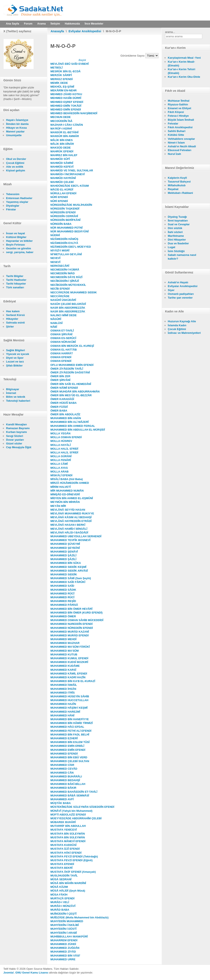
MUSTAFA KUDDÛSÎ (63, 845)
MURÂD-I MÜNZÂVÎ (63, 906)
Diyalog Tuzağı (177, 217)
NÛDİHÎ (55, 235)
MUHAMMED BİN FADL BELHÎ (70, 735)
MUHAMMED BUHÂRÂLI (66, 776)
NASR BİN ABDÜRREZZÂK (68, 308)
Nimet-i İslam (176, 143)
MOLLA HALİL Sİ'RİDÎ (64, 449)
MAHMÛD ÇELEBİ (62, 182)
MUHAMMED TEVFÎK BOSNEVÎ (70, 540)
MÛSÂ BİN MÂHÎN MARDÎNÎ (68, 883)
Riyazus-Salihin (178, 104)
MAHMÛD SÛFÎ (60, 159)
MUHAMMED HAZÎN (63, 704)
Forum (28, 24)
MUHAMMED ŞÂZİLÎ (63, 555)
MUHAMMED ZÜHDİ (63, 944)
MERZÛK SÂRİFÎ (61, 75)
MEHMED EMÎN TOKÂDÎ (66, 106)
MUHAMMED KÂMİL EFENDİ (69, 674)
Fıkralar (11, 209)
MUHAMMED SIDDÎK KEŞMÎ (68, 567)
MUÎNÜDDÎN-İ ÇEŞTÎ (63, 914)
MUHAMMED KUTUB (64, 654)
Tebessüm (13, 194)
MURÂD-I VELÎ (60, 902)
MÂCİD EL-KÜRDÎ (62, 190)
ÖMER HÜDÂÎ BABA (64, 403)
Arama (41, 24)
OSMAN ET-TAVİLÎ (62, 331)
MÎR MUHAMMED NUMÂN (67, 491)
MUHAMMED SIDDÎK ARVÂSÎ (69, 571)
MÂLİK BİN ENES (62, 140)
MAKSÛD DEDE (61, 148)
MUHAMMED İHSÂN (63, 689)
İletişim (55, 24)
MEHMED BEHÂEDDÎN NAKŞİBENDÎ (74, 113)
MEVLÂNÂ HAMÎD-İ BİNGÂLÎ (69, 529)
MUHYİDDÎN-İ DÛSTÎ (63, 929)
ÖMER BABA (59, 411)
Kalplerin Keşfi (177, 178)
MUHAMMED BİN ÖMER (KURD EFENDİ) (76, 613)
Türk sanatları (15, 287)
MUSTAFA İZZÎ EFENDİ (65, 849)
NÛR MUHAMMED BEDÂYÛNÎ (70, 231)
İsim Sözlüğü (176, 251)
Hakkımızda (72, 24)
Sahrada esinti (15, 323)
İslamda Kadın (177, 325)
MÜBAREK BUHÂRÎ (63, 822)
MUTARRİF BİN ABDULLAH (68, 826)
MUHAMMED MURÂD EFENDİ (70, 635)
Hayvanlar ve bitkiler (19, 241)
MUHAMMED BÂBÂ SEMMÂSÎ (70, 796)
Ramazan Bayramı (18, 428)
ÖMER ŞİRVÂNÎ (60, 380)
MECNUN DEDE (61, 117)
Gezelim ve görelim (19, 248)
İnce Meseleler (94, 24)
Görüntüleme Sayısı (133, 56)
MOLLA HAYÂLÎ (61, 445)
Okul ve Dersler (16, 159)
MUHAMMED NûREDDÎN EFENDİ (72, 624)
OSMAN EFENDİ (61, 357)
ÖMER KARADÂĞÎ (62, 399)
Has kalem (13, 311)
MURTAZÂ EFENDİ (62, 898)
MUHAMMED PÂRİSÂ (64, 605)
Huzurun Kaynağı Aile (182, 321)
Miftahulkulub (177, 185)
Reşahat (173, 189)
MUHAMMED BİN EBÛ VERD (69, 757)
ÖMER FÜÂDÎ (59, 407)
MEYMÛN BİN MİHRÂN (65, 502)
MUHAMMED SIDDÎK (64, 574)
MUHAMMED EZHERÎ (64, 738)
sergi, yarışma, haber (20, 252)
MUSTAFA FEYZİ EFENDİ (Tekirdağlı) (74, 856)
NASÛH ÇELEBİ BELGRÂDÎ (68, 304)
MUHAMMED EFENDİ (64, 754)
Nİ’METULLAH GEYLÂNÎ (66, 254)
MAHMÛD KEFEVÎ (62, 167)
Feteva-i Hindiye (178, 116)
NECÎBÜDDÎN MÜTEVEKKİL (68, 285)
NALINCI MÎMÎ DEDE (64, 315)
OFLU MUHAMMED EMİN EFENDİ (72, 365)
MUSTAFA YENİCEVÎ (64, 830)
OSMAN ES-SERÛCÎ (63, 338)
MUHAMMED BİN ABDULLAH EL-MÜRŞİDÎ (78, 430)
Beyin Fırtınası (16, 245)
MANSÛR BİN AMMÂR (65, 136)
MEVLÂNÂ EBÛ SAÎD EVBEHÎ (70, 64)
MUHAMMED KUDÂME (65, 666)
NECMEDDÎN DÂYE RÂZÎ (66, 277)
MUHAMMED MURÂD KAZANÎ (70, 632)
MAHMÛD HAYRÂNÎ (63, 178)
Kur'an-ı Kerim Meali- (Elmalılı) (181, 64)
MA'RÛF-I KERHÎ (61, 129)
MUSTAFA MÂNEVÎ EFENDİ (68, 841)
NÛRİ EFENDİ (59, 197)
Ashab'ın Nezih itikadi (182, 146)
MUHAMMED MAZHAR (65, 643)
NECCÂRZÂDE (60, 296)
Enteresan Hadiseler (19, 198)
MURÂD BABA (60, 910)
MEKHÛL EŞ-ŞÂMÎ (62, 87)
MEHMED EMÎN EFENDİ (66, 109)
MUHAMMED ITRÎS (63, 693)
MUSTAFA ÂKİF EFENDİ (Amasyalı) (73, 872)
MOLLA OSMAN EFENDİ (66, 437)
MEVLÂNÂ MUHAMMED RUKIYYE (72, 513)
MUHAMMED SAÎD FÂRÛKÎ (68, 582)
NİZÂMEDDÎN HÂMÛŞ (64, 239)
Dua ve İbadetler (178, 243)
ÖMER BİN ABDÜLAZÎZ (65, 414)
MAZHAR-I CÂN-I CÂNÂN (67, 125)
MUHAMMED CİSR (62, 765)
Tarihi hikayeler (16, 284)
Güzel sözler (14, 443)
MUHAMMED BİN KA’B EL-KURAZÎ (73, 681)
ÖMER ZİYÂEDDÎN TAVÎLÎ (67, 369)
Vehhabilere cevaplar (181, 139)
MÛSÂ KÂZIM (59, 887)
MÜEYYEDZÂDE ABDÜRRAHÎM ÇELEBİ (76, 818)
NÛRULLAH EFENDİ (63, 193)
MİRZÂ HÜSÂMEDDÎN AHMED (70, 483)
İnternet (11, 393)
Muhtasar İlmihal (179, 101)
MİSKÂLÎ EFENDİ (61, 475)
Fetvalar (173, 124)
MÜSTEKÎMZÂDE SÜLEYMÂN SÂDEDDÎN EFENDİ (82, 807)
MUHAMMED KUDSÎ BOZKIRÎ (69, 662)
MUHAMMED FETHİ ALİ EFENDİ (71, 731)
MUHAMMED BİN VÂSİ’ (65, 956)
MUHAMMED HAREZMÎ (65, 712)
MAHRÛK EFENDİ (62, 151)
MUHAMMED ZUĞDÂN (65, 948)
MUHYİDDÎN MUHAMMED (67, 921)
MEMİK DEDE (59, 83)
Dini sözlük (175, 228)
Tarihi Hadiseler (16, 280)
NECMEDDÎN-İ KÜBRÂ (65, 270)
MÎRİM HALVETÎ (61, 487)
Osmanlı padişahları (181, 294)
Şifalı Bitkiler (14, 366)
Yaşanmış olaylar (17, 202)
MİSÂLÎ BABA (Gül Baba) (67, 479)
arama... (170, 32)
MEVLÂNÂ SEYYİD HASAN (68, 510)
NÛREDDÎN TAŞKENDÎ (65, 209)
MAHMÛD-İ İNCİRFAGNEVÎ (68, 174)
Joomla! (9, 973)
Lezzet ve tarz (15, 362)
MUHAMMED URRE (63, 959)
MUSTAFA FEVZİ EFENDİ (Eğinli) (72, 860)
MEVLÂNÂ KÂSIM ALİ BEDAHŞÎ (71, 517)
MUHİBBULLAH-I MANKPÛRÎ (69, 937)
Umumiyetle (14, 135)
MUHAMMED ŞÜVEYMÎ (65, 544)
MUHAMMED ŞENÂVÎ (64, 552)
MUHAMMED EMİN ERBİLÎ (67, 746)
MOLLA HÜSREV (61, 441)
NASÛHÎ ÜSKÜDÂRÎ (63, 300)
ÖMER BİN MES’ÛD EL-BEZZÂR (71, 395)
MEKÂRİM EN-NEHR (64, 90)
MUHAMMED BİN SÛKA (66, 563)
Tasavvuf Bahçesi (179, 182)
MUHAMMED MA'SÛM (65, 651)
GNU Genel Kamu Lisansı (32, 973)
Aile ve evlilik (15, 167)
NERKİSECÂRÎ (60, 266)
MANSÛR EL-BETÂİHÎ (64, 132)
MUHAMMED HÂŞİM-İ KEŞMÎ (69, 708)
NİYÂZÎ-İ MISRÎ (60, 251)
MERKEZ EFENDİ (62, 79)
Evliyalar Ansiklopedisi (85, 31)
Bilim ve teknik (16, 397)
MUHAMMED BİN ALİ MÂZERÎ (70, 422)
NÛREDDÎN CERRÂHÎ (64, 216)
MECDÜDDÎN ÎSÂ (61, 121)
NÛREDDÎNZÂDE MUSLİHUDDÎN (71, 205)
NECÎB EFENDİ (60, 289)
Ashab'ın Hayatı (178, 282)
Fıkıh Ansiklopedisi (180, 127)
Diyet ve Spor (15, 358)
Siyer (171, 290)
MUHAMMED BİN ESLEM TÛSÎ (70, 742)
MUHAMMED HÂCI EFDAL (67, 727)
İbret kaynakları (178, 221)
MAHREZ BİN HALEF (64, 155)
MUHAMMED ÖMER (63, 616)
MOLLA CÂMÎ (59, 464)
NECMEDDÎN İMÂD (63, 273)
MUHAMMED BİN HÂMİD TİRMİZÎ (72, 723)
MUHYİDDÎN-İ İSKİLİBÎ (65, 925)
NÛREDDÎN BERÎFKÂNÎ (65, 220)
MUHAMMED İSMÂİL (64, 685)
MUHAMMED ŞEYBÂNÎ (65, 548)
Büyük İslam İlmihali (181, 120)
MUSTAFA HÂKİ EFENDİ (66, 853)
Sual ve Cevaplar (179, 224)
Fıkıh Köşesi (176, 112)
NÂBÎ (54, 327)
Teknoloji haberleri (18, 401)
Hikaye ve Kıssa (16, 128)
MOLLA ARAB (59, 472)
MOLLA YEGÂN (60, 433)
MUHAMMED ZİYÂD (63, 952)
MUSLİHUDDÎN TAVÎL (64, 876)
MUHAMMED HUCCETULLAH (69, 700)
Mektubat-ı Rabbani (180, 193)
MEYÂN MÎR (58, 506)
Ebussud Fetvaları (180, 150)
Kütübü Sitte (176, 135)
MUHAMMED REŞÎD (63, 601)
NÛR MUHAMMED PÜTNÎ (66, 228)
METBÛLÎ (56, 68)
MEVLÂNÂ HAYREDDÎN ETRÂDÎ (71, 521)
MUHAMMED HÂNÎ (62, 715)
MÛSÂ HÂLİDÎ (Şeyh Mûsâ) (68, 891)
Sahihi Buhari (177, 131)
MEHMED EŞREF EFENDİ (67, 102)
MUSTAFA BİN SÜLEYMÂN (68, 834)
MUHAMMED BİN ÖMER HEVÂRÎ (71, 609)
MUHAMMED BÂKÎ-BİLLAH (68, 784)
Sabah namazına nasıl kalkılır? (182, 257)
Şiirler (10, 327)
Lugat (171, 247)
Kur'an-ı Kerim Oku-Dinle (184, 77)
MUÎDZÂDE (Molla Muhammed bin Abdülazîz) (79, 917)
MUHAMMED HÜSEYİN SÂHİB (70, 696)
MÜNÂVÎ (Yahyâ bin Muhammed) (71, 811)
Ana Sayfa (12, 24)
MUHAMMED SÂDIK (63, 590)
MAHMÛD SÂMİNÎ (62, 163)
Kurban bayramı (16, 432)
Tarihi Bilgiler (15, 276)
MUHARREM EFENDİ (64, 940)
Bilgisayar (13, 389)
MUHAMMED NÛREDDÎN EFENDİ (72, 628)
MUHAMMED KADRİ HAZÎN (68, 677)
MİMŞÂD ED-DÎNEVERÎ (65, 494)
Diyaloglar (13, 206)
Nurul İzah (174, 154)
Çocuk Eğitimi (15, 163)
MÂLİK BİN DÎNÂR (62, 144)
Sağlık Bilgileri (16, 350)
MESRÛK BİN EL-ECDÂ (66, 71)
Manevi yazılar (15, 131)
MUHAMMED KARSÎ (63, 670)
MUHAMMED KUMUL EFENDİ (69, 658)
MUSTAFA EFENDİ (62, 864)
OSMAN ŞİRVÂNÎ (61, 334)
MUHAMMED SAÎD (62, 586)
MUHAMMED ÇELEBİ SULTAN (70, 761)
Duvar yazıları (15, 440)
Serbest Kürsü (15, 315)
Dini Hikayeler (177, 240)
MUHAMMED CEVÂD (64, 769)
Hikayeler (12, 319)
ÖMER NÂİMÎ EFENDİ (64, 388)
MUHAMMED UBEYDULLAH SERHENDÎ (76, 536)
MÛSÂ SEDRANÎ (61, 879)
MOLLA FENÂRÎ (61, 460)
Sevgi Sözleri (15, 436)
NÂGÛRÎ (56, 319)
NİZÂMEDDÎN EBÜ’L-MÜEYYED (71, 247)
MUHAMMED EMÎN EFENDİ (68, 750)
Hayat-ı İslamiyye (17, 120)
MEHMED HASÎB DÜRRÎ (66, 98)
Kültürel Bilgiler (16, 237)
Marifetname (176, 236)
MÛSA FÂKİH (59, 895)
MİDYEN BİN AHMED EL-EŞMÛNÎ (72, 498)
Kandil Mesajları (16, 424)
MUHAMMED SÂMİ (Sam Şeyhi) (71, 578)
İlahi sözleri (175, 232)
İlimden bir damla (17, 124)
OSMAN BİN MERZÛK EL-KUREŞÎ (72, 346)
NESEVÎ (55, 262)
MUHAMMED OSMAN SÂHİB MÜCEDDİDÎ (77, 620)
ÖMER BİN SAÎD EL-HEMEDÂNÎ (71, 384)
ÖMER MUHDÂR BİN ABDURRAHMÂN (75, 392)
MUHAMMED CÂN (62, 773)
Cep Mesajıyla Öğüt (19, 447)
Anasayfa (57, 31)
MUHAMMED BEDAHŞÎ (65, 780)
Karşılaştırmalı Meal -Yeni (184, 58)
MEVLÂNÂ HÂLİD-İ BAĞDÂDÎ (69, 533)
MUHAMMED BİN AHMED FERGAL (73, 426)
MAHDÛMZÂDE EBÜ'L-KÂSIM (70, 186)
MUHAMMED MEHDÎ (63, 639)
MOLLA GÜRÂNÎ (61, 456)
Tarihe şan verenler (180, 298)
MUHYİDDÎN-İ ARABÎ (64, 933)
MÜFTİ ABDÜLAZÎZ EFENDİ (68, 815)
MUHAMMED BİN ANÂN (66, 418)
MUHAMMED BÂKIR (63, 788)
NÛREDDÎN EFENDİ (63, 212)
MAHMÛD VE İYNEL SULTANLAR (72, 170)
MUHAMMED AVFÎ (62, 799)
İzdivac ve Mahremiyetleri (184, 333)
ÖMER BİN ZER (60, 376)
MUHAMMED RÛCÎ (62, 594)
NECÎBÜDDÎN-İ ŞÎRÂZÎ (65, 281)
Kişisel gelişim (16, 170)
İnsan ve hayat (16, 233)
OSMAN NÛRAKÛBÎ (63, 342)
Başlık (82, 60)
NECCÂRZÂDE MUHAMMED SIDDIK (74, 292)
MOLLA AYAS (59, 468)
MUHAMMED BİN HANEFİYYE (70, 719)
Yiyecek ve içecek (18, 354)
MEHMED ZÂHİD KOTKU (66, 94)
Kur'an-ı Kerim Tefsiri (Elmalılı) (182, 71)
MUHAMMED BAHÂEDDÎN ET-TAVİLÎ (74, 792)
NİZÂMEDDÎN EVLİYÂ (64, 243)
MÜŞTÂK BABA (61, 803)
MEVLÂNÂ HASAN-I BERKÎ (68, 525)
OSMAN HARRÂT (62, 353)
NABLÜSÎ (56, 323)
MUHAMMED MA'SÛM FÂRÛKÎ (70, 647)
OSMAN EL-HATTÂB (64, 350)
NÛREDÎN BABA (61, 224)
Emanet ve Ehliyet (179, 108)
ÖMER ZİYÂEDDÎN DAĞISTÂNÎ (70, 372)
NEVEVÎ (55, 258)
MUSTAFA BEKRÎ (61, 868)
